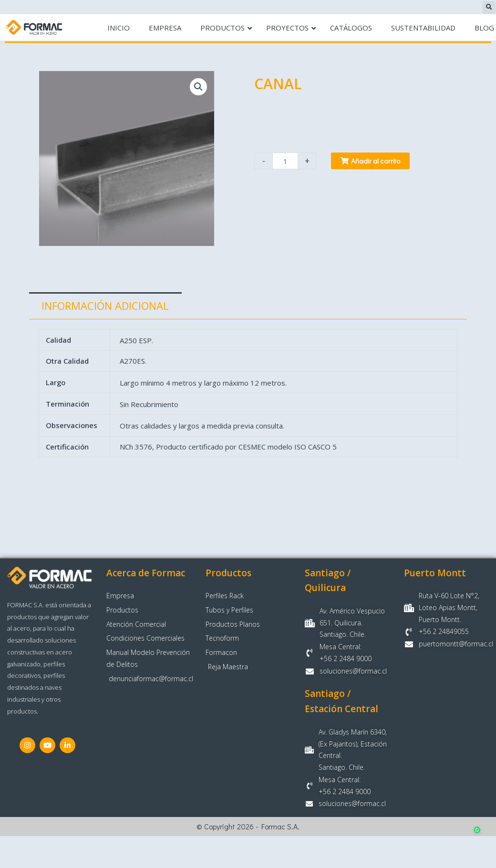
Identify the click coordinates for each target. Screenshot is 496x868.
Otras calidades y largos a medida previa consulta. (202, 426)
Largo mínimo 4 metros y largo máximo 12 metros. (203, 382)
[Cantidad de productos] (285, 161)
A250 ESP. (136, 340)
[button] (489, 7)
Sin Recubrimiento (149, 404)
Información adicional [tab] (105, 306)
